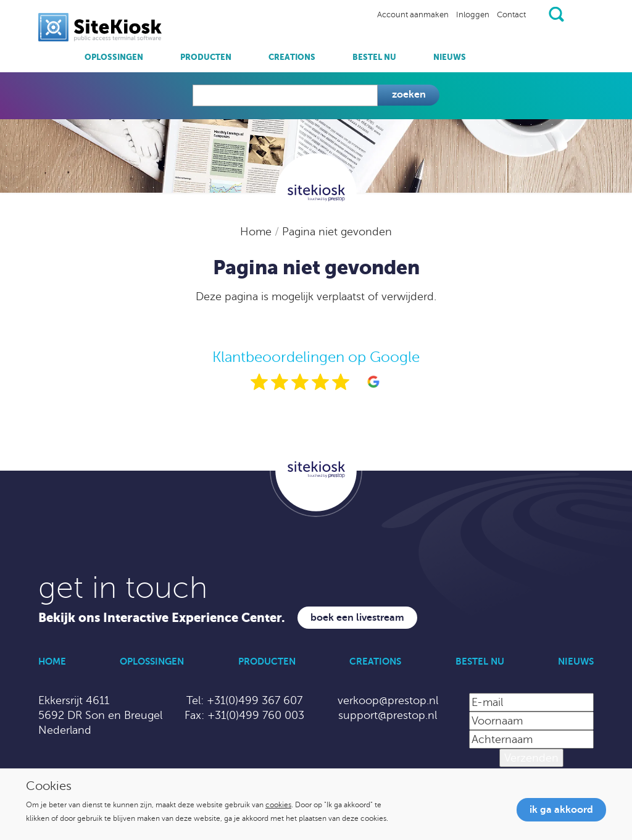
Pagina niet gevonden (337, 232)
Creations (292, 57)
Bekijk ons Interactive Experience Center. (162, 618)
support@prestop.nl (388, 715)
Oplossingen (114, 57)
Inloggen (473, 15)
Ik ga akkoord (561, 810)
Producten (206, 57)
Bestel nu (374, 57)
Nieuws (450, 57)
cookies (278, 805)
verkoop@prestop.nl (388, 700)
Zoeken (409, 94)
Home (257, 232)
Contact (511, 15)
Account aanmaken (413, 15)
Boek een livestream (357, 618)
